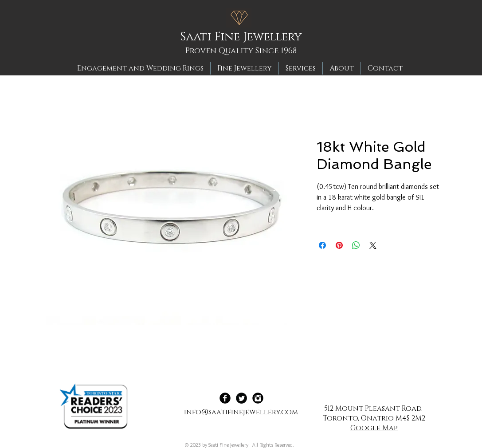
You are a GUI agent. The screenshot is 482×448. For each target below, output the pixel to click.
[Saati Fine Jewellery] (244, 37)
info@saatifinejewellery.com (241, 412)
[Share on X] (373, 245)
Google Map (374, 428)
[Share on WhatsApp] (356, 245)
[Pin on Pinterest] (339, 245)
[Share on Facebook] (322, 245)
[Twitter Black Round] (241, 398)
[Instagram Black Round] (258, 398)
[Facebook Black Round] (225, 398)
